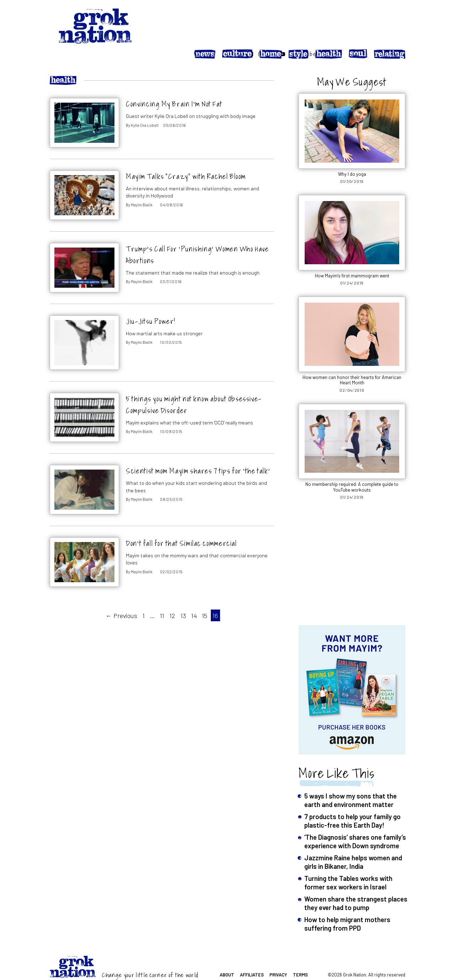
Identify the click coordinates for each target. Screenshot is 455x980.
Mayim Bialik (142, 188)
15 (205, 599)
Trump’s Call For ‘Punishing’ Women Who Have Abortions (197, 239)
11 (162, 599)
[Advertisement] (352, 551)
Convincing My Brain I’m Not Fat (174, 88)
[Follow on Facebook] (339, 19)
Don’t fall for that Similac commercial (181, 527)
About (227, 958)
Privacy (278, 958)
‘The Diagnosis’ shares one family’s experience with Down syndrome (355, 825)
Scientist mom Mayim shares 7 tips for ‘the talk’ (198, 455)
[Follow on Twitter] (360, 19)
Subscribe (392, 19)
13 (183, 599)
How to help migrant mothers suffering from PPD (347, 908)
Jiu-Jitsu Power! (151, 305)
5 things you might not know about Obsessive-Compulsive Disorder (194, 388)
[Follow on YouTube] (371, 19)
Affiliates (252, 958)
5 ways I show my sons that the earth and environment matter (350, 784)
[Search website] (329, 19)
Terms (300, 958)
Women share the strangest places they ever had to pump (356, 887)
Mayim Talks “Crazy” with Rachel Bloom (186, 160)
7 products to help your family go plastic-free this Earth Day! (352, 804)
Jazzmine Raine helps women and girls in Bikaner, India (353, 846)
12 (172, 599)
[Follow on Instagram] (350, 19)
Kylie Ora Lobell (145, 109)
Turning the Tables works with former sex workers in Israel (348, 866)
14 (194, 599)
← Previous (121, 599)
